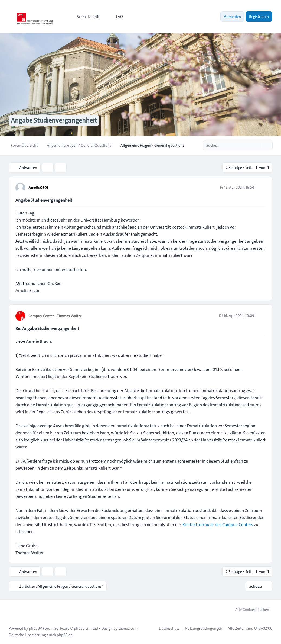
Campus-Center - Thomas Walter (55, 316)
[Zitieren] (261, 187)
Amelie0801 (38, 188)
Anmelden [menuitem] (232, 17)
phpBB (34, 628)
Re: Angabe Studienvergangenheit (47, 329)
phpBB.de (65, 635)
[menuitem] (86, 17)
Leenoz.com (128, 628)
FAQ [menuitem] (116, 17)
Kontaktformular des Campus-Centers (218, 525)
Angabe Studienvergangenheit (44, 200)
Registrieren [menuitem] (259, 17)
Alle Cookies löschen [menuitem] (249, 610)
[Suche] (257, 145)
